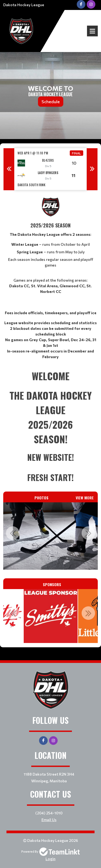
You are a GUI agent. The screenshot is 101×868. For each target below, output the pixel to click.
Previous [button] (9, 169)
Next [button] (92, 169)
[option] (50, 169)
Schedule (51, 101)
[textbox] (50, 278)
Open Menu (92, 31)
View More (85, 498)
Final (76, 153)
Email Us (49, 820)
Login (50, 859)
